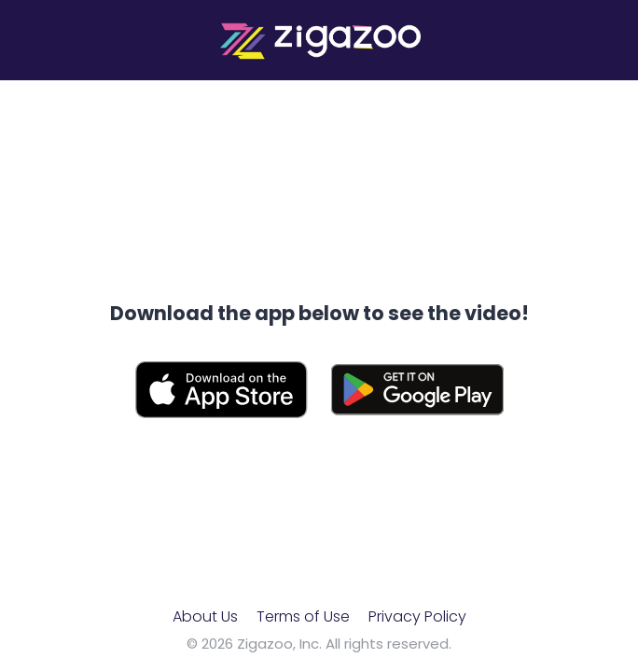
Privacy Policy (417, 616)
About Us (205, 616)
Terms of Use (303, 616)
